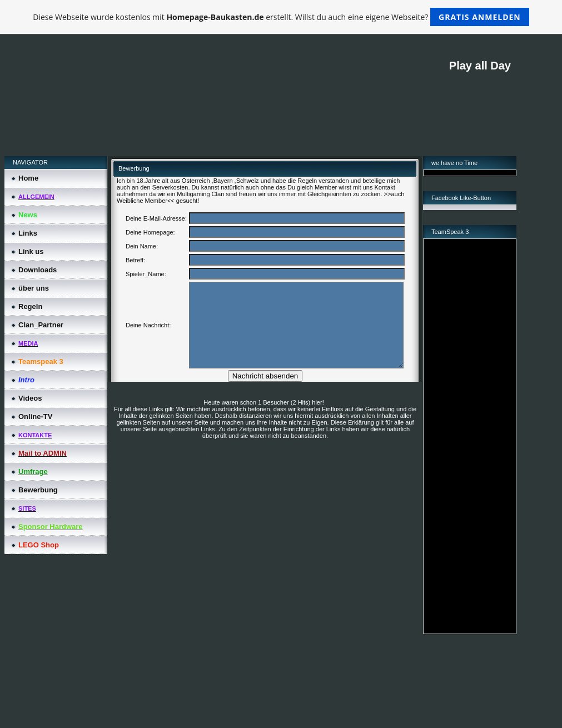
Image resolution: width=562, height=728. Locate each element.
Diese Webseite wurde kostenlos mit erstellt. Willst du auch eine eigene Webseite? (281, 17)
